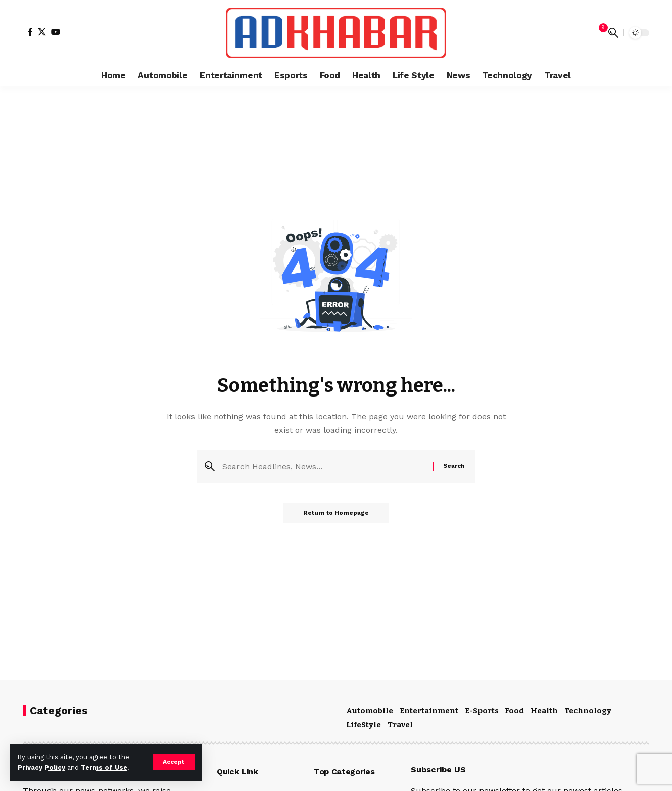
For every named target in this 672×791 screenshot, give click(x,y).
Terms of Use (104, 768)
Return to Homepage (336, 514)
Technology (588, 711)
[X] (42, 32)
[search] (613, 33)
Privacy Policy (41, 768)
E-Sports (482, 711)
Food (514, 711)
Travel (400, 725)
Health (544, 711)
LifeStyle (364, 725)
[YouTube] (56, 32)
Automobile (370, 711)
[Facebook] (30, 32)
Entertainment (429, 711)
